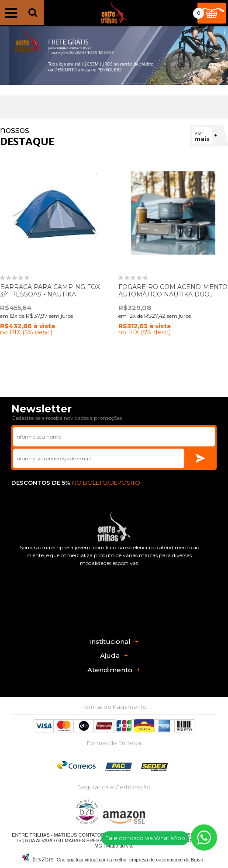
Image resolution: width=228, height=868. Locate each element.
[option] (114, 55)
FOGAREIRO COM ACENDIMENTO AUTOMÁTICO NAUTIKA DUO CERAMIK (173, 294)
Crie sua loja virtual (77, 860)
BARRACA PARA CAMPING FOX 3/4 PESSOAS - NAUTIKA (50, 291)
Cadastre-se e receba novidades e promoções (67, 418)
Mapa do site (120, 846)
